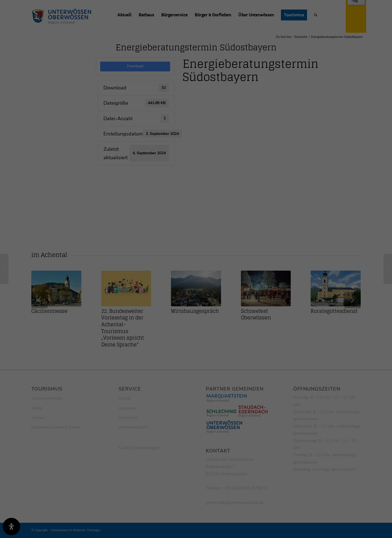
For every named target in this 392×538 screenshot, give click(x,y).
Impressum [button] (224, 213)
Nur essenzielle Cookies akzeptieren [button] (196, 185)
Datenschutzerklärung (168, 65)
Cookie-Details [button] (171, 213)
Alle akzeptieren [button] (196, 152)
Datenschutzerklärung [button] (199, 213)
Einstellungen (137, 70)
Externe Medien (247, 132)
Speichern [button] (196, 168)
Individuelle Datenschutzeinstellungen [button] (196, 201)
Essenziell (137, 132)
